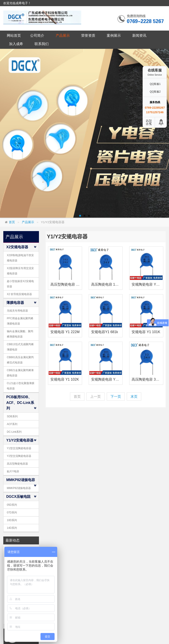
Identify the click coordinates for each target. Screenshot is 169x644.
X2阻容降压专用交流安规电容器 (20, 271)
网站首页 (14, 36)
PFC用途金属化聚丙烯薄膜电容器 (20, 321)
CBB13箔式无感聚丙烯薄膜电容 (20, 347)
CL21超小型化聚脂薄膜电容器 (21, 386)
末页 (134, 397)
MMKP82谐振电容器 (19, 488)
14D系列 (12, 528)
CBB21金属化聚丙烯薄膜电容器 (20, 373)
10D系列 (12, 520)
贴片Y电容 (13, 471)
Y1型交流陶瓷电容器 (19, 448)
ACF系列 (12, 424)
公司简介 (37, 36)
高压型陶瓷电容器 (17, 464)
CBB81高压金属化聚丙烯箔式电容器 (20, 360)
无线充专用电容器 (17, 311)
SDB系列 (12, 416)
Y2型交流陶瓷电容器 (19, 456)
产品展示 (63, 36)
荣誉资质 (88, 36)
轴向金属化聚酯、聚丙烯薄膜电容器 (20, 334)
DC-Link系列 (14, 432)
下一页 (116, 397)
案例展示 (114, 36)
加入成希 (16, 44)
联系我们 (42, 44)
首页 (12, 222)
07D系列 (12, 513)
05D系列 (12, 505)
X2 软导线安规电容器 (19, 294)
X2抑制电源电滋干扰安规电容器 (20, 258)
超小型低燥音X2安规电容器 (20, 284)
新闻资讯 (139, 36)
